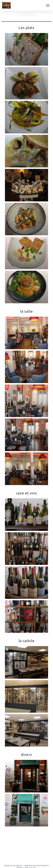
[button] (48, 5)
